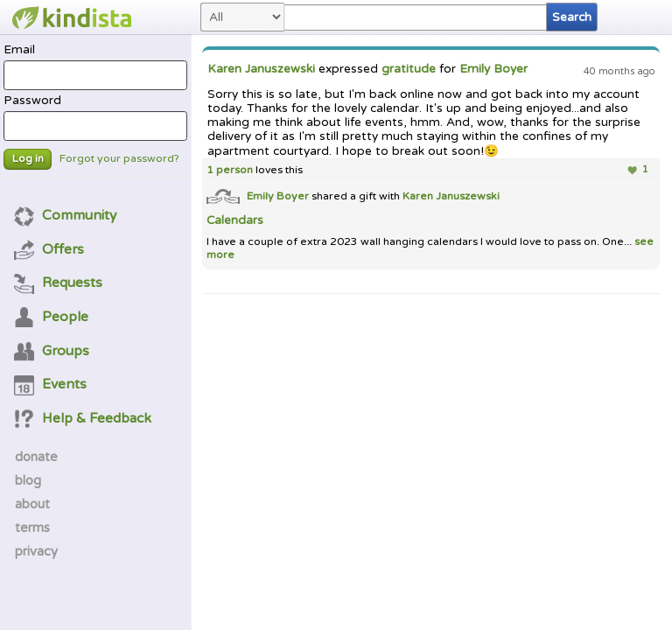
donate (36, 457)
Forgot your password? (119, 159)
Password (95, 117)
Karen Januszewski (261, 69)
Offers (49, 249)
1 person (230, 170)
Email (95, 66)
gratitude (409, 69)
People (52, 317)
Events (51, 384)
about (32, 504)
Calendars (235, 220)
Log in (28, 159)
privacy (36, 551)
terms (32, 528)
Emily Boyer (493, 69)
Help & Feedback (83, 418)
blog (28, 480)
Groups (52, 351)
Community (66, 215)
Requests (59, 283)
